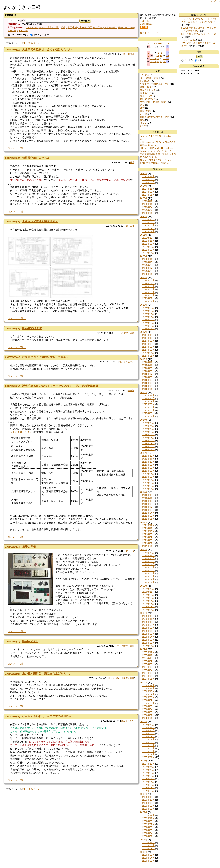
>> (167, 44)
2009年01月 (148, 610)
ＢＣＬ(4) (23, 31)
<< (148, 44)
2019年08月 (148, 280)
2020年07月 (148, 268)
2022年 (144, 216)
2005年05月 (148, 745)
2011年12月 (148, 525)
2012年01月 (148, 519)
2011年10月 (148, 531)
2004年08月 (148, 776)
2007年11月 (148, 655)
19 (158, 59)
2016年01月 (148, 389)
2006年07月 (148, 700)
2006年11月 (148, 688)
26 (158, 61)
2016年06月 (148, 377)
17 (151, 59)
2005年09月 (148, 734)
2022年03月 (148, 228)
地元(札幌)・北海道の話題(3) (81, 27)
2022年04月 (148, 225)
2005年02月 (148, 754)
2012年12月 (148, 495)
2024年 (144, 186)
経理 (142, 120)
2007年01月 (148, 679)
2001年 (144, 840)
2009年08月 (148, 595)
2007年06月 (148, 664)
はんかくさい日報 (21, 7)
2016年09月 (148, 368)
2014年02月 (148, 447)
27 (161, 61)
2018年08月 (148, 311)
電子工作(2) (13, 31)
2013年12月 (148, 456)
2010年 (144, 549)
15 (167, 55)
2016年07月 (148, 374)
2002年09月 (148, 821)
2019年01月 (148, 301)
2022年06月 (148, 222)
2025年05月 (148, 182)
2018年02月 (148, 326)
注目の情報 (129, 54)
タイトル (187, 60)
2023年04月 (148, 207)
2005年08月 (148, 736)
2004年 (144, 761)
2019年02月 (148, 298)
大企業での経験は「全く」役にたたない (47, 49)
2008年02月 (148, 643)
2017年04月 (148, 353)
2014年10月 (148, 429)
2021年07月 (148, 247)
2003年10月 (148, 800)
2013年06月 (148, 474)
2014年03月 (148, 443)
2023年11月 (148, 204)
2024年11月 (148, 189)
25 (155, 61)
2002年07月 (148, 824)
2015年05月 (148, 407)
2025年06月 (148, 179)
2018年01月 (148, 328)
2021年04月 (148, 253)
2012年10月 (148, 501)
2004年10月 (148, 770)
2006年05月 (148, 706)
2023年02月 (148, 210)
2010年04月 (148, 573)
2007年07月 (148, 661)
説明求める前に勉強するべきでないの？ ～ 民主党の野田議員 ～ (62, 386)
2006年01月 (148, 718)
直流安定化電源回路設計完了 (40, 221)
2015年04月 (148, 410)
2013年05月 (148, 477)
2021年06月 (148, 250)
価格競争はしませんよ (36, 158)
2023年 (144, 198)
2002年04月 (148, 833)
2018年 (144, 305)
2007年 (144, 649)
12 (158, 55)
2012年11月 (148, 498)
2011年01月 (148, 546)
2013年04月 (148, 480)
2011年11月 (148, 528)
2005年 (144, 722)
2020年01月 (148, 274)
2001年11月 (148, 842)
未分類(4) (100, 27)
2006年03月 (148, 712)
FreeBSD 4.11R (32, 328)
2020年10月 (148, 262)
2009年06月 (148, 601)
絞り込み (85, 21)
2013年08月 (148, 468)
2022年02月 (148, 231)
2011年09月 (148, 534)
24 (151, 61)
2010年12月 (148, 553)
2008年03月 (148, 640)
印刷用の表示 (147, 24)
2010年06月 (148, 567)
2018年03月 (148, 323)
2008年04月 (148, 637)
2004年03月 (148, 787)
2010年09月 (148, 562)
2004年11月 (148, 767)
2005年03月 (148, 751)
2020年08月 (148, 265)
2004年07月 (148, 779)
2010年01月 (148, 582)
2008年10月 (148, 622)
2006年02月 (148, 715)
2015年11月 (148, 395)
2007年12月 (148, 652)
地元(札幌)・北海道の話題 (121, 678)
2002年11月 (148, 818)
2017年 (144, 332)
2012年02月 (148, 516)
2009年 (144, 586)
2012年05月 (148, 510)
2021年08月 (148, 244)
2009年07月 (148, 598)
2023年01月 (148, 213)
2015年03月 (148, 413)
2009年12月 (148, 589)
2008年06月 (148, 631)
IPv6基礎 (145, 81)
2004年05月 (148, 785)
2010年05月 (148, 570)
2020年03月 (148, 271)
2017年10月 (148, 338)
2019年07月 (148, 283)
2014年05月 (148, 438)
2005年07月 (148, 739)
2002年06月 (148, 827)
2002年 (144, 812)
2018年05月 (148, 317)
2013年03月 (148, 483)
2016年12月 (148, 362)
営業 (132, 162)
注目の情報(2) (111, 27)
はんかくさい (128, 721)
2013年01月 (148, 489)
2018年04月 (148, 320)
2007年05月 (148, 667)
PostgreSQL (30, 641)
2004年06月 (148, 782)
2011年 (144, 522)
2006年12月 (148, 685)
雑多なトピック (127, 362)
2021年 (144, 235)
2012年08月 (148, 504)
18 (155, 59)
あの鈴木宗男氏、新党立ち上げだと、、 (47, 674)
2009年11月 (148, 592)
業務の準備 (29, 547)
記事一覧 (145, 21)
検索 (200, 56)
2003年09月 (148, 803)
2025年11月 (148, 176)
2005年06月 (148, 742)
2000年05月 (148, 855)
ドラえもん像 (188, 40)
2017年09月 (148, 341)
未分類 (131, 391)
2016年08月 (148, 371)
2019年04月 (148, 292)
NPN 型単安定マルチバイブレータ (199, 34)
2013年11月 (148, 459)
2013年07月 (148, 471)
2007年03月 (148, 673)
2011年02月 (148, 543)
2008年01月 (148, 646)
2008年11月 (148, 619)
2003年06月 (148, 806)
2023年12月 (148, 201)
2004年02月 (148, 791)
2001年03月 (148, 848)
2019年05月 (148, 289)
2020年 (144, 256)
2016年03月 (148, 383)
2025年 (144, 173)
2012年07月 (148, 507)
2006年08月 (148, 697)
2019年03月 (148, 295)
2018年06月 (148, 314)
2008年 (144, 613)
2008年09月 (148, 625)
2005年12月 (148, 725)
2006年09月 (148, 694)
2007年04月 (148, 670)
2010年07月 (148, 564)
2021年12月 (148, 238)
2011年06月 (148, 540)
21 (164, 59)
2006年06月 (148, 703)
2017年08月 (148, 344)
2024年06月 (148, 192)
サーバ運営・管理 (125, 333)
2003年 (144, 794)
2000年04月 (148, 858)
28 (164, 61)
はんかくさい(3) (33, 27)
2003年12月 (148, 797)
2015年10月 (148, 398)
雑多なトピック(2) (126, 27)
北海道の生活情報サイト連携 (155, 117)
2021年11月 (148, 241)
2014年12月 (148, 423)
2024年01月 (148, 195)
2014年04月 (148, 441)
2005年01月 (148, 757)
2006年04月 (148, 709)
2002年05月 (148, 830)
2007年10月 (148, 658)
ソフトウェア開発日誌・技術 (155, 84)
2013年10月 (148, 462)
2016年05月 (148, 380)
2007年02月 (148, 676)
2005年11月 (148, 728)
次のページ (34, 43)
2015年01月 (148, 416)
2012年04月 (148, 513)
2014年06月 (148, 435)
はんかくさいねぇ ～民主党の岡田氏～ (47, 716)
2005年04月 (148, 748)
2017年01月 (148, 356)
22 (167, 59)
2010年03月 (148, 576)
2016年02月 (148, 386)
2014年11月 (148, 426)
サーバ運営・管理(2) (51, 27)
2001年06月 (148, 845)
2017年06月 (148, 347)
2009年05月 (148, 604)
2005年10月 (148, 730)
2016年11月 (148, 365)
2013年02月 (148, 486)
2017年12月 (148, 335)
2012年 (144, 492)
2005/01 (158, 44)
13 (161, 55)
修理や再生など (148, 99)
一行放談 (145, 75)
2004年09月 (148, 773)
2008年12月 (148, 616)
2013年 (144, 453)
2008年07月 (148, 628)
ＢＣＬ (143, 123)
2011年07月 (148, 537)
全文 (198, 60)
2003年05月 (148, 809)
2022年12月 (148, 220)
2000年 (144, 852)
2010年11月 (148, 555)
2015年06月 (148, 404)
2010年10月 (148, 558)
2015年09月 (148, 401)
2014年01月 (148, 449)
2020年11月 (148, 259)
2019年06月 (148, 286)
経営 (142, 108)
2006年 (144, 682)
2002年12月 (148, 815)
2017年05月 (148, 350)
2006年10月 (148, 691)
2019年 (144, 277)
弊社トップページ (149, 33)
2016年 (144, 359)
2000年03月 (148, 861)
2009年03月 (148, 607)
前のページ (12, 43)
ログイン (216, 1)
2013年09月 (148, 465)
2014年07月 (148, 432)
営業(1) (64, 27)
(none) (143, 126)
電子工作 (130, 226)
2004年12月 (148, 764)
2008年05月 (148, 634)
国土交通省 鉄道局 (21, 432)
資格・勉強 (146, 87)
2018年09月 (148, 308)
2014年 (144, 420)
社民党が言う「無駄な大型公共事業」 (46, 357)
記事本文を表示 (39, 35)
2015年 (144, 392)
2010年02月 (148, 579)
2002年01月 (148, 836)
